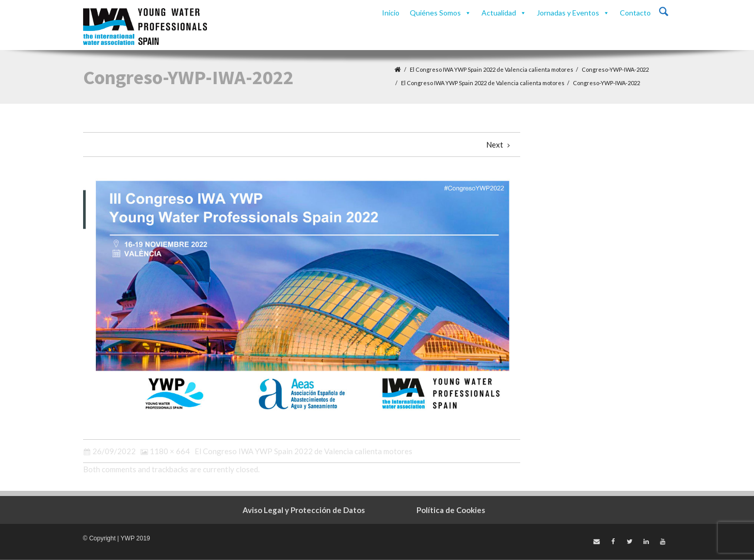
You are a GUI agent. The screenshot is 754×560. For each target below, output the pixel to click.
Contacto (635, 13)
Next (499, 145)
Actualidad (504, 13)
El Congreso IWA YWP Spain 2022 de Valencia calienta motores (492, 69)
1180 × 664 (170, 451)
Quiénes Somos (440, 13)
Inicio (391, 13)
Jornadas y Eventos (573, 13)
